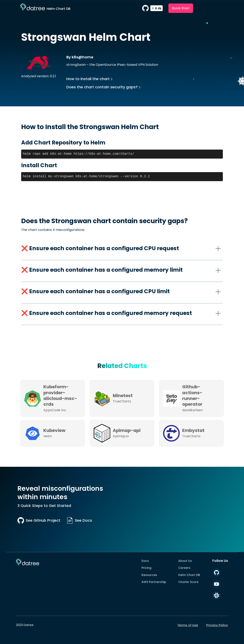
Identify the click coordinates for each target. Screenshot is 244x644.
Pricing (146, 568)
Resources (149, 575)
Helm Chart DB (189, 575)
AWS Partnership (154, 582)
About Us (185, 561)
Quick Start (181, 8)
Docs (145, 561)
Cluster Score (188, 582)
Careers (184, 568)
